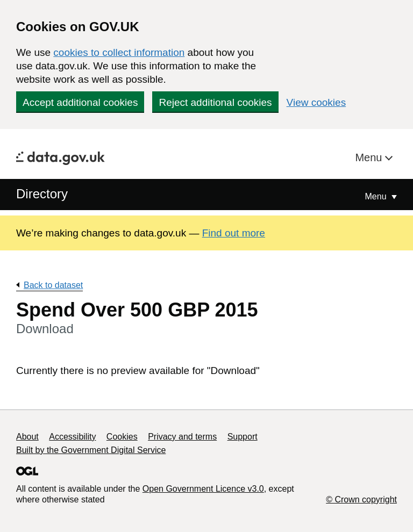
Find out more (234, 233)
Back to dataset (53, 285)
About (27, 437)
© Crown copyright (361, 499)
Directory (42, 194)
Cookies (122, 437)
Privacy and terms (182, 437)
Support (243, 437)
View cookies (316, 102)
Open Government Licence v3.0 (203, 489)
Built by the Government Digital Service (91, 450)
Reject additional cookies (215, 102)
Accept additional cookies (80, 102)
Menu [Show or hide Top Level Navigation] (377, 196)
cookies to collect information (119, 52)
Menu (370, 157)
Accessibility (72, 437)
